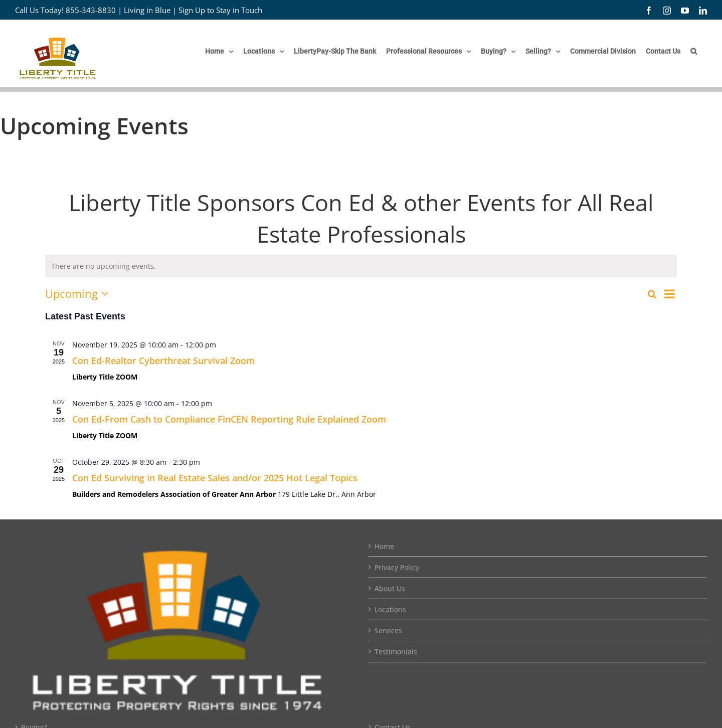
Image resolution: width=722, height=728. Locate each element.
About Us (390, 588)
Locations (390, 609)
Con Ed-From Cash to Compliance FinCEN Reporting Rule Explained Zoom (229, 419)
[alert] (361, 266)
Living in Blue (147, 10)
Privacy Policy (397, 567)
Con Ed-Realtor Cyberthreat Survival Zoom (163, 360)
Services (388, 630)
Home (384, 546)
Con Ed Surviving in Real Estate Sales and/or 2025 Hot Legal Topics (215, 478)
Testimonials (396, 652)
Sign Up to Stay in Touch (220, 10)
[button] (694, 51)
